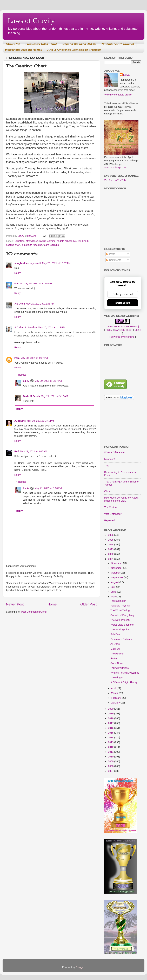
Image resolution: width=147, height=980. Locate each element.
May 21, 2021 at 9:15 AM (55, 396)
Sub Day (115, 634)
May (114, 597)
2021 (111, 559)
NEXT (138, 330)
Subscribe (123, 303)
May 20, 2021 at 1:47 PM (34, 358)
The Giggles (117, 678)
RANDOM (120, 330)
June (114, 592)
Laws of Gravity (31, 21)
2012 (111, 747)
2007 (111, 771)
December (117, 563)
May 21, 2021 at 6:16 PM (48, 488)
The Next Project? (120, 620)
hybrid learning (47, 241)
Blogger (80, 967)
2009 (111, 761)
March (115, 693)
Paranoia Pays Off (120, 606)
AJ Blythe (20, 421)
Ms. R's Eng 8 (81, 241)
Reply (18, 273)
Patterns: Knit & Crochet (117, 44)
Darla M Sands (31, 396)
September (117, 577)
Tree (107, 466)
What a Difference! (114, 452)
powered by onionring (123, 337)
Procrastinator (118, 601)
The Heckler (117, 654)
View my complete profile (118, 95)
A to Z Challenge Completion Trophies (74, 50)
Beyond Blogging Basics (79, 44)
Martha (18, 284)
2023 (111, 549)
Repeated (110, 520)
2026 (111, 535)
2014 (111, 737)
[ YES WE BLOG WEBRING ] (123, 327)
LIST (130, 330)
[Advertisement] (123, 423)
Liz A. (26, 381)
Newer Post (15, 604)
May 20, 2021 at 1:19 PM (52, 327)
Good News (117, 663)
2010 (111, 757)
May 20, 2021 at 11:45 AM (40, 304)
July (114, 587)
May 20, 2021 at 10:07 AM (56, 263)
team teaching (51, 245)
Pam (17, 358)
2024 (111, 544)
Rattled (114, 658)
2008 (111, 766)
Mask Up (115, 649)
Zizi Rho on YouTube (116, 180)
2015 (111, 733)
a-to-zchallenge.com (115, 168)
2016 (111, 728)
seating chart (13, 245)
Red (17, 451)
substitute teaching (32, 245)
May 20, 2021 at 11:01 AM (38, 284)
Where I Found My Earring (125, 673)
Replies (22, 375)
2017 (111, 723)
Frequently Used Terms (41, 44)
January (116, 703)
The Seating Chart (120, 630)
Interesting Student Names (24, 50)
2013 (111, 742)
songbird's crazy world (28, 263)
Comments (114, 260)
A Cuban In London (26, 327)
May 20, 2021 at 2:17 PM (48, 381)
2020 (111, 709)
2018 (111, 718)
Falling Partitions (119, 668)
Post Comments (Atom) (34, 612)
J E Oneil (20, 304)
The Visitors (111, 507)
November (117, 568)
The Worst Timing (120, 610)
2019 (111, 714)
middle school (64, 241)
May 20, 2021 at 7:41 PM (40, 421)
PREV (109, 330)
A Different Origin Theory (124, 682)
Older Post (88, 604)
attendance (32, 241)
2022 (111, 554)
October (116, 573)
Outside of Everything (122, 615)
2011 (111, 752)
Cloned (108, 491)
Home (52, 604)
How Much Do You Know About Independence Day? (121, 499)
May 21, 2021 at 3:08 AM (34, 451)
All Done (115, 644)
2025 (111, 540)
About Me (13, 44)
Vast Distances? (113, 514)
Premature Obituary (121, 639)
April (114, 688)
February (116, 698)
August (115, 582)
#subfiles (20, 241)
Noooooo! (110, 459)
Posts (111, 254)
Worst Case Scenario (122, 625)
